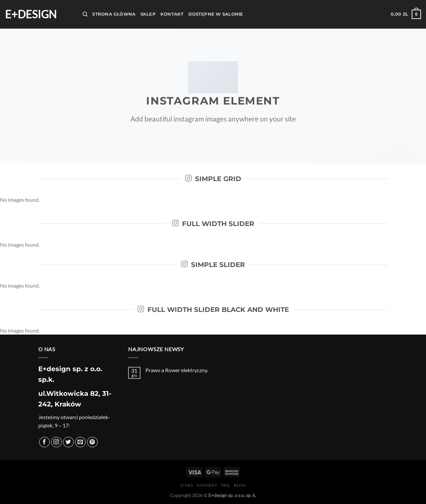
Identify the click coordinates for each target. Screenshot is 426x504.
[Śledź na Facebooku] (44, 442)
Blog (240, 485)
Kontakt (172, 14)
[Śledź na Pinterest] (92, 442)
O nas (187, 485)
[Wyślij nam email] (80, 442)
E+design (31, 14)
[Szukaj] (85, 14)
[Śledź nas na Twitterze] (68, 442)
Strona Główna (114, 14)
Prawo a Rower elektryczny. (177, 370)
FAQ (226, 485)
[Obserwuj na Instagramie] (56, 442)
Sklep (148, 14)
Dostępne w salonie (216, 14)
